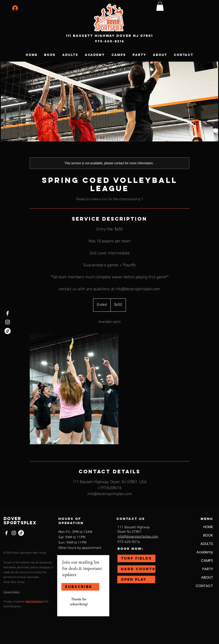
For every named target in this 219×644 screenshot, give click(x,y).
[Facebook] (8, 313)
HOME (208, 527)
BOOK (208, 535)
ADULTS (207, 544)
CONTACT (204, 586)
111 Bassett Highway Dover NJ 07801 (109, 36)
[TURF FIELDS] (136, 558)
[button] (160, 6)
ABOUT (207, 577)
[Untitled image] (74, 389)
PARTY (208, 569)
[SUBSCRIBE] (80, 587)
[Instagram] (8, 322)
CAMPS (207, 561)
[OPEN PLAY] (136, 579)
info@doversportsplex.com (138, 537)
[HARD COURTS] (136, 569)
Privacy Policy (12, 591)
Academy (205, 552)
